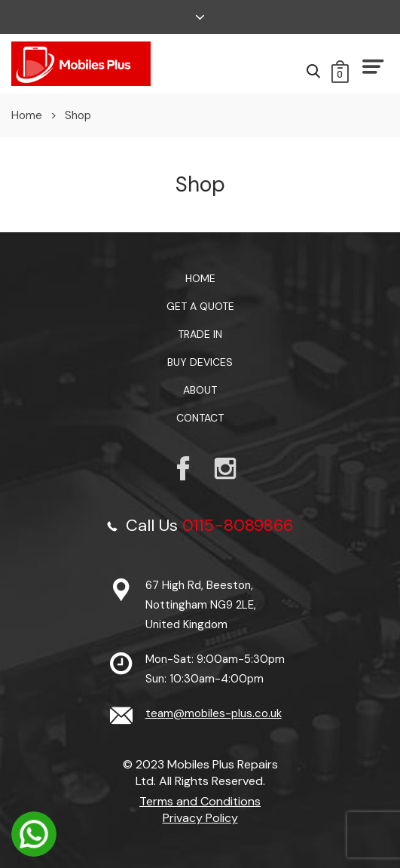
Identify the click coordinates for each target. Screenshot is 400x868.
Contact (200, 418)
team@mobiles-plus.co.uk (214, 713)
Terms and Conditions (200, 801)
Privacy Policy (200, 818)
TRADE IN (200, 334)
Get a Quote (200, 306)
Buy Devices (200, 362)
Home (27, 115)
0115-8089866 (238, 525)
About (200, 390)
